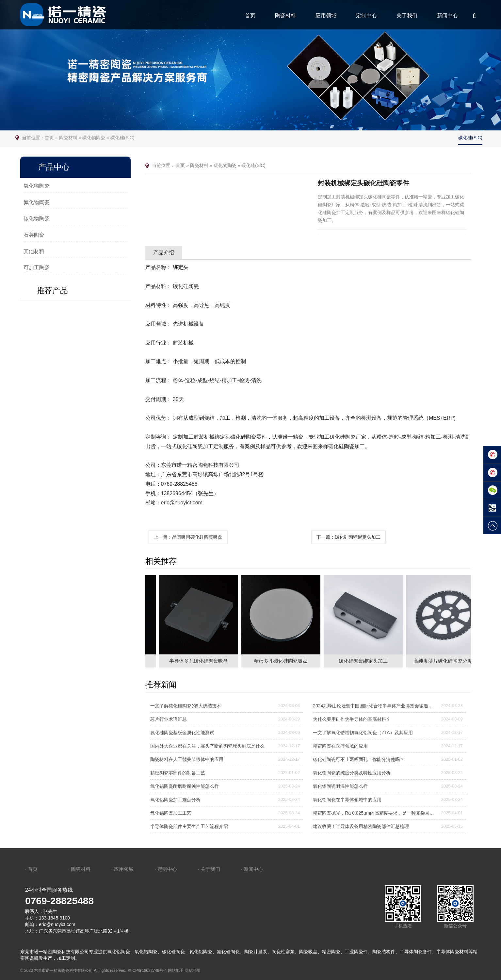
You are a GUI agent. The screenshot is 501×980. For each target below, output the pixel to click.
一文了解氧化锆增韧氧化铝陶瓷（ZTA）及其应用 (363, 733)
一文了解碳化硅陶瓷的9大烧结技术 (186, 706)
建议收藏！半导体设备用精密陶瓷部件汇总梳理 (361, 826)
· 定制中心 (166, 869)
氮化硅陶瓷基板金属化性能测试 (182, 733)
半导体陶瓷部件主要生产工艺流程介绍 (189, 826)
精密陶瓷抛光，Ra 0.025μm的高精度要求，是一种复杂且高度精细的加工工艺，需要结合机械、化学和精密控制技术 (375, 813)
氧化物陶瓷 (37, 186)
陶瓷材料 (285, 16)
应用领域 (326, 16)
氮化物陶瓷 (37, 202)
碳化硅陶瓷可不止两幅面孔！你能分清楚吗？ (359, 759)
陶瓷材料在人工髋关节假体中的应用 (187, 759)
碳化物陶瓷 (94, 138)
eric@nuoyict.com (182, 503)
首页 (250, 16)
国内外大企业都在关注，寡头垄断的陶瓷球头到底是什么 (207, 746)
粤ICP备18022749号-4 (147, 971)
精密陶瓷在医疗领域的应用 (340, 746)
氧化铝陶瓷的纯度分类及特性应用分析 (352, 773)
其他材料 (34, 251)
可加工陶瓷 (37, 268)
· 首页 (31, 869)
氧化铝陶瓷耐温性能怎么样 (340, 786)
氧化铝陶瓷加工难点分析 (175, 800)
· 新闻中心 (252, 869)
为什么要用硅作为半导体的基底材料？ (352, 719)
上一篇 (188, 537)
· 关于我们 (209, 869)
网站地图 (176, 971)
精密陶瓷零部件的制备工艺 (178, 773)
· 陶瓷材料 (79, 869)
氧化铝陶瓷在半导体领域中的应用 (347, 800)
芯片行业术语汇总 (169, 719)
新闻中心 (447, 16)
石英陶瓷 (34, 235)
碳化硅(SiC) (122, 138)
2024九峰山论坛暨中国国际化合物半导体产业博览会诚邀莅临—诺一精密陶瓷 (375, 706)
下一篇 (348, 537)
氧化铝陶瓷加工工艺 (171, 813)
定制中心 (366, 16)
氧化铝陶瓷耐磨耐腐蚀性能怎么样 (185, 786)
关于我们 (407, 16)
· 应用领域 (122, 869)
